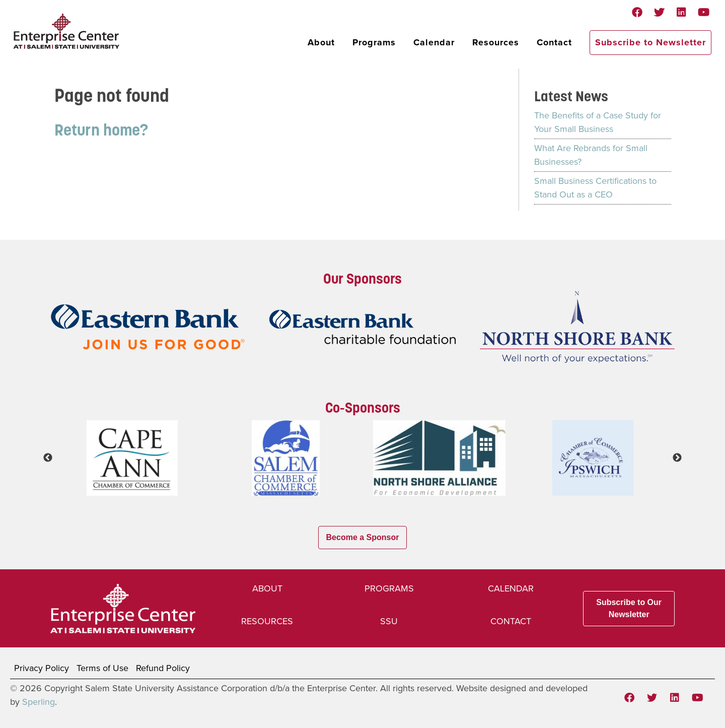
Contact (554, 42)
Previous (48, 458)
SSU (389, 621)
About (321, 42)
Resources (496, 42)
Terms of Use (102, 668)
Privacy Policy (42, 668)
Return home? (101, 130)
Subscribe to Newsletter (650, 42)
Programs (374, 42)
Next (677, 458)
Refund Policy (163, 668)
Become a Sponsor (363, 537)
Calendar (434, 42)
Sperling (39, 702)
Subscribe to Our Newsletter (629, 608)
